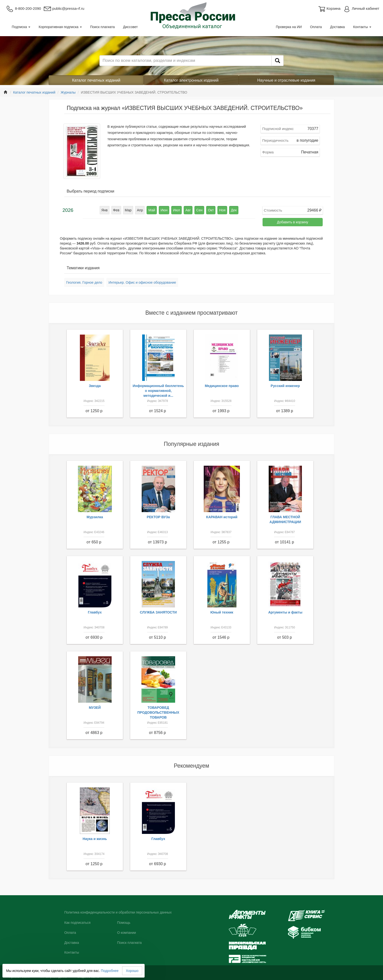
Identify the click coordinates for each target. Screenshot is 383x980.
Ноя (222, 210)
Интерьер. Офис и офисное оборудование (142, 282)
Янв (105, 210)
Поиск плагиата (102, 27)
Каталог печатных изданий (96, 80)
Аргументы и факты (285, 612)
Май (152, 210)
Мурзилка (95, 517)
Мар (129, 210)
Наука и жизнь (95, 839)
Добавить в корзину (293, 222)
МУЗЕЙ (95, 708)
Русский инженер (285, 386)
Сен (199, 210)
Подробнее (110, 971)
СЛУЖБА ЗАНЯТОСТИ (158, 612)
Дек (233, 210)
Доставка (338, 27)
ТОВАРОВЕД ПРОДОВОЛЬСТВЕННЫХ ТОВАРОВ (158, 712)
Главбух (95, 612)
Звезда (95, 386)
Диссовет (130, 27)
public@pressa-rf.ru (64, 8)
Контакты (362, 27)
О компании (126, 933)
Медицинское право (222, 386)
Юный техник (222, 612)
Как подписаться (77, 923)
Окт (211, 210)
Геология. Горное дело (84, 282)
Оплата (316, 27)
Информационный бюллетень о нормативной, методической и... (158, 391)
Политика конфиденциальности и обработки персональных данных (118, 912)
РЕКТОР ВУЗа (158, 517)
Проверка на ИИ (289, 27)
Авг (188, 210)
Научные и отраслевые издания (286, 80)
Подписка (21, 27)
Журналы (68, 92)
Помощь (124, 923)
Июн (164, 210)
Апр (140, 210)
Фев (117, 210)
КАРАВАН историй (222, 517)
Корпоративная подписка (60, 27)
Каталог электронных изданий (191, 80)
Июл (176, 210)
